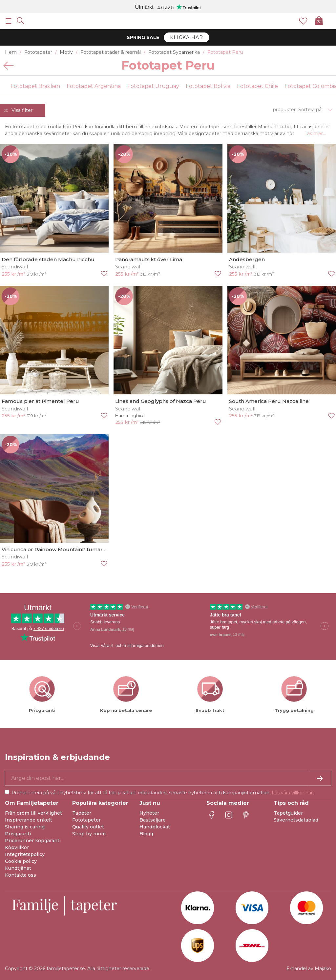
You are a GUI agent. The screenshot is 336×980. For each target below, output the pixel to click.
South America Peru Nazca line (269, 401)
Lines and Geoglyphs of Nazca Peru (161, 401)
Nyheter (149, 813)
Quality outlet (88, 827)
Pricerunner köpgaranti (33, 841)
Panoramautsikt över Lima (149, 259)
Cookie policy (21, 861)
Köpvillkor (17, 847)
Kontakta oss (21, 875)
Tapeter (82, 813)
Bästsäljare (153, 820)
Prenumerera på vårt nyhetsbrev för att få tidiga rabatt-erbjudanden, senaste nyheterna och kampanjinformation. (163, 793)
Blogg (146, 834)
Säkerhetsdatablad (296, 820)
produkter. (285, 110)
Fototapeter (86, 820)
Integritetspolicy (25, 854)
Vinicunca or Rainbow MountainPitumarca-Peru (63, 549)
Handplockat (155, 827)
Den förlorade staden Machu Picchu (48, 259)
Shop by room (89, 834)
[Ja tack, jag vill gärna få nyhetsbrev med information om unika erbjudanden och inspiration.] (168, 778)
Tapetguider (288, 813)
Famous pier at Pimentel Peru (40, 401)
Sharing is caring (25, 827)
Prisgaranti (18, 834)
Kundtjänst (18, 868)
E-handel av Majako (309, 969)
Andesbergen (247, 259)
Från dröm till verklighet (33, 813)
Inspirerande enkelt (29, 820)
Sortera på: (310, 110)
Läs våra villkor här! (293, 793)
